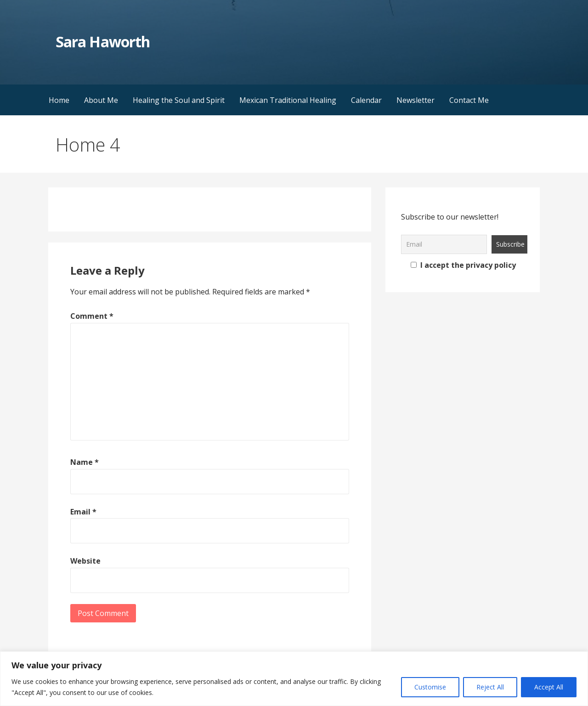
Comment (92, 316)
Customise (430, 687)
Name (85, 462)
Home (59, 100)
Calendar (366, 100)
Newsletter (416, 100)
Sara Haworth (102, 42)
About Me (101, 100)
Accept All (549, 687)
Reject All (490, 687)
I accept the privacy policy (463, 265)
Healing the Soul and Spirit (179, 100)
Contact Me (469, 100)
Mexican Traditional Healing (288, 100)
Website (85, 561)
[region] (294, 679)
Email (83, 512)
